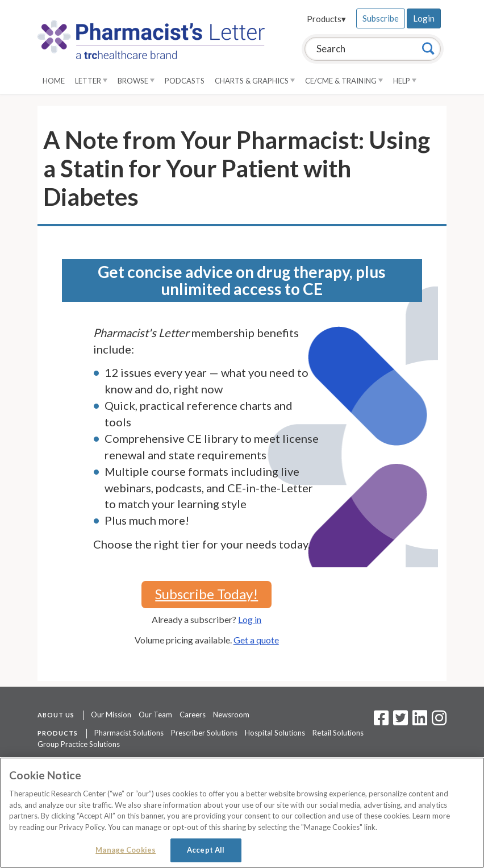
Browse (136, 81)
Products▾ (326, 19)
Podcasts (185, 81)
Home (54, 81)
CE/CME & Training (344, 81)
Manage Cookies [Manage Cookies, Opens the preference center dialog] (126, 850)
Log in (250, 619)
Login (424, 18)
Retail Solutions (338, 733)
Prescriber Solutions (204, 733)
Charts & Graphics (255, 81)
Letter (91, 81)
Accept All (206, 850)
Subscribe (381, 18)
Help (405, 81)
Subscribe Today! (206, 594)
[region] (242, 813)
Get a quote (256, 640)
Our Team (155, 715)
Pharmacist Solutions (129, 733)
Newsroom (231, 715)
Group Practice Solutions (79, 744)
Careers (193, 715)
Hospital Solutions (275, 733)
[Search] (428, 48)
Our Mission (111, 715)
